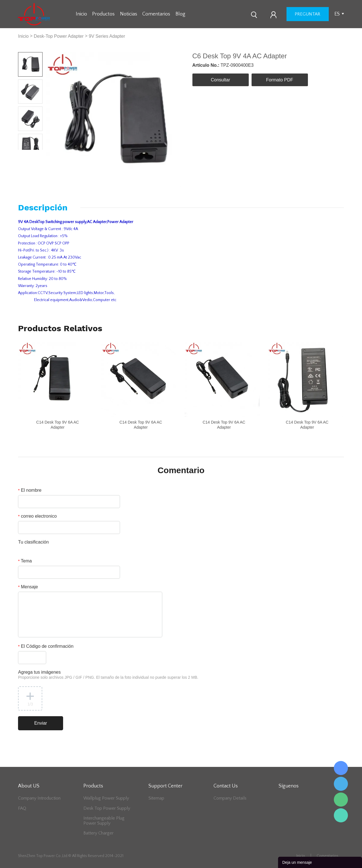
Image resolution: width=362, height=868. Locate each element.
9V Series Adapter (107, 36)
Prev (24, 154)
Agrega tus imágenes (108, 675)
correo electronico (37, 516)
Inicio (81, 14)
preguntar (307, 14)
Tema (25, 561)
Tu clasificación (33, 542)
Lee (341, 815)
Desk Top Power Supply (107, 808)
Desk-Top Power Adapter (59, 36)
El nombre (30, 490)
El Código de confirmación (46, 646)
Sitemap (156, 798)
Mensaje (28, 587)
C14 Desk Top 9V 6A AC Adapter (58, 425)
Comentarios (156, 14)
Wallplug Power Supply (106, 798)
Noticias (129, 14)
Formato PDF (279, 80)
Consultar (220, 80)
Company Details (230, 798)
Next (36, 154)
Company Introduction (39, 798)
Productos (103, 14)
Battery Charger (98, 833)
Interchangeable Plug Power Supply (104, 821)
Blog (180, 14)
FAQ (22, 808)
